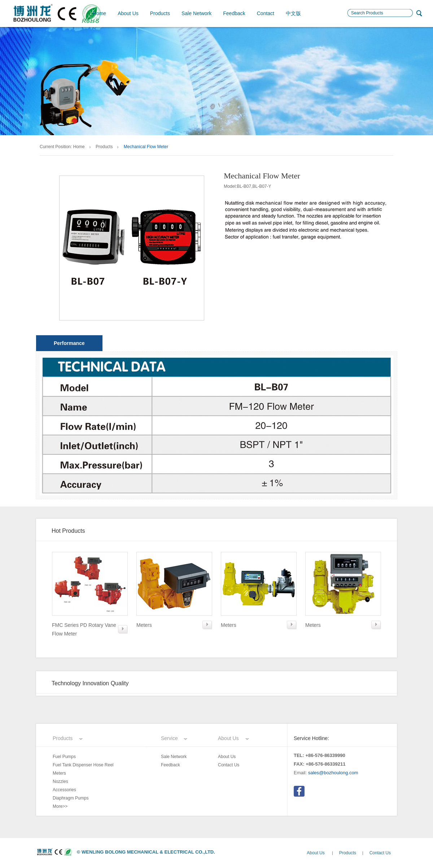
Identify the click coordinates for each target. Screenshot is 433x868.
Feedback (234, 13)
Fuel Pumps (64, 757)
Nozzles (60, 781)
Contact (266, 13)
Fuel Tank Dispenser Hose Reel (83, 765)
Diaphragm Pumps (71, 798)
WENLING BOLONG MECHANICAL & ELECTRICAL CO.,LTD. (148, 852)
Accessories (64, 790)
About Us (128, 13)
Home (99, 13)
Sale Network (196, 13)
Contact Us (229, 765)
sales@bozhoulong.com (333, 773)
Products (160, 13)
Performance (69, 343)
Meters (59, 773)
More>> (60, 806)
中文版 (293, 13)
